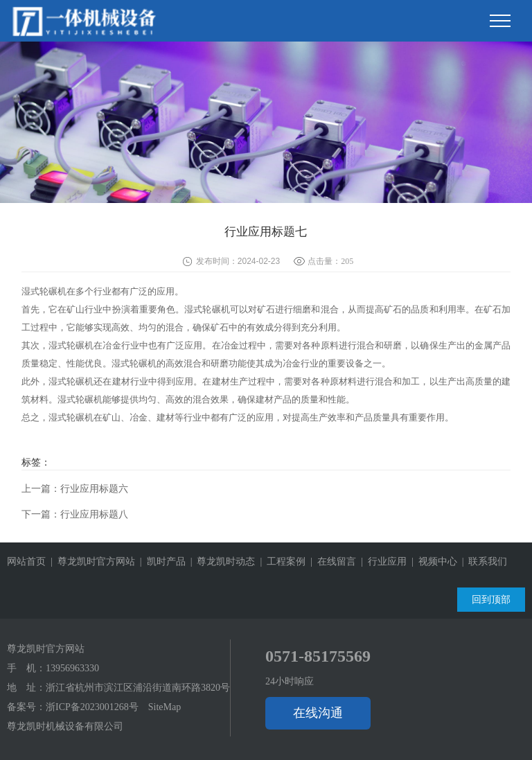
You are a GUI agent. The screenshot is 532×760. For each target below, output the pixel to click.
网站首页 (26, 562)
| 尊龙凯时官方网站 (90, 562)
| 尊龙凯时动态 (221, 562)
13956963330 (72, 668)
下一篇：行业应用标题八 (75, 514)
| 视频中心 (432, 562)
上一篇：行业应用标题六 (75, 489)
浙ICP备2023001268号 (92, 707)
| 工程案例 (280, 562)
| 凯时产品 (160, 562)
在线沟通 (318, 713)
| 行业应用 (381, 562)
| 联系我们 (482, 562)
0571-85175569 (318, 656)
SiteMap (165, 707)
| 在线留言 (331, 562)
